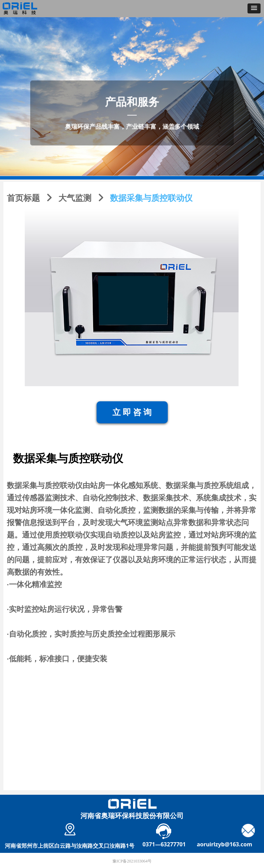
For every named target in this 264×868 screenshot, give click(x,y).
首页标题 (23, 198)
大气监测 (75, 198)
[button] (254, 8)
